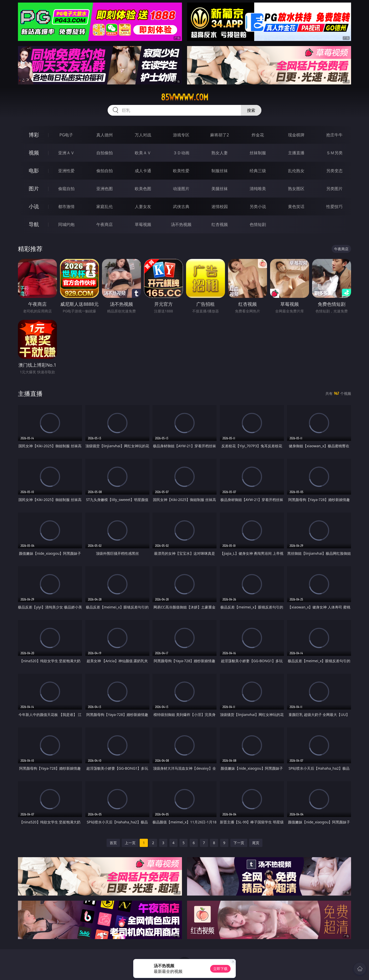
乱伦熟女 (296, 171)
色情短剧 (258, 224)
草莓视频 (143, 224)
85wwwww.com (185, 97)
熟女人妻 (220, 153)
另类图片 (334, 189)
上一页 (130, 843)
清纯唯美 (258, 189)
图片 (34, 188)
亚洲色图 (105, 189)
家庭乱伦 (105, 206)
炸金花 (258, 135)
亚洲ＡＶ (66, 153)
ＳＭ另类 (334, 153)
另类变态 (334, 171)
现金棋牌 (296, 135)
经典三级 (258, 171)
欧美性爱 (181, 171)
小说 (34, 206)
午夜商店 (105, 224)
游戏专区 (181, 135)
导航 (34, 224)
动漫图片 (181, 189)
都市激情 (66, 206)
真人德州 (105, 135)
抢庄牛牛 (334, 135)
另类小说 (258, 206)
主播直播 (296, 153)
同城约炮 (66, 224)
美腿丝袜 (220, 189)
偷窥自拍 (66, 189)
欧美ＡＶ (143, 153)
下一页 (239, 843)
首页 (113, 843)
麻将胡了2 (219, 135)
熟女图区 (296, 189)
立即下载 (220, 969)
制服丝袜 (220, 171)
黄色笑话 (296, 206)
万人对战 (143, 135)
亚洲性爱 (66, 171)
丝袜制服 (258, 153)
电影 (34, 171)
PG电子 (66, 135)
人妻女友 (143, 206)
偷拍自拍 (105, 171)
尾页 (256, 843)
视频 (34, 153)
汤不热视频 (181, 224)
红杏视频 (220, 224)
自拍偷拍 (105, 153)
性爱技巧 (334, 206)
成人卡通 (143, 171)
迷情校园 (220, 206)
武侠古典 (181, 206)
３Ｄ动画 (181, 153)
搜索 (251, 110)
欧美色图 (143, 189)
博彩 (34, 135)
